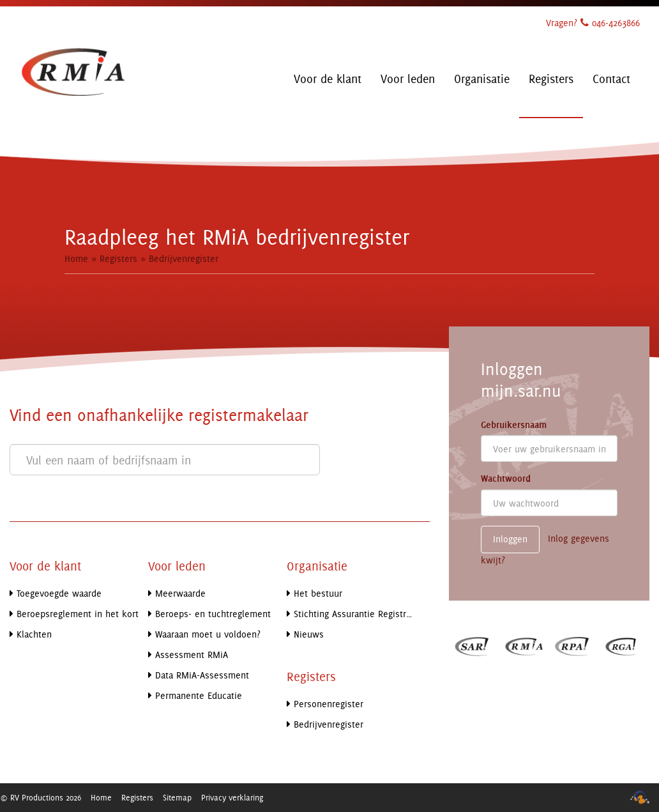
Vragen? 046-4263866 (593, 23)
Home (76, 258)
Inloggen (510, 539)
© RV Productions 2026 (41, 797)
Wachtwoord (506, 479)
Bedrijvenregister (184, 258)
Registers (118, 258)
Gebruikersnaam (514, 425)
